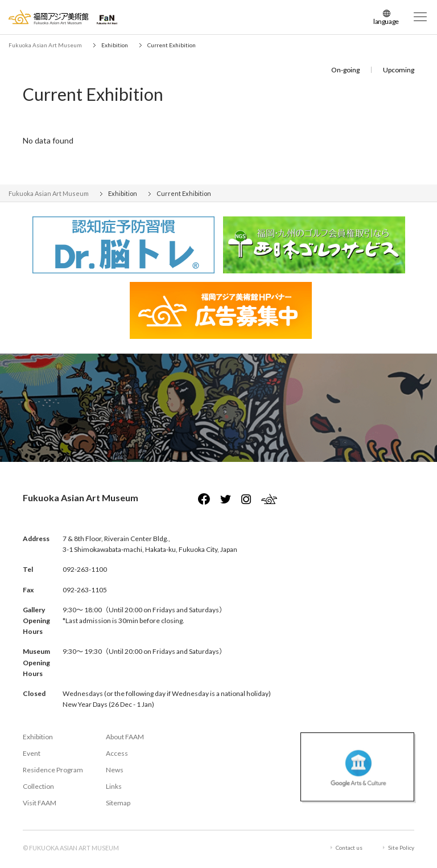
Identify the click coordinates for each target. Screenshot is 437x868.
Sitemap (118, 803)
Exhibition (38, 737)
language (386, 21)
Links (114, 786)
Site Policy (401, 847)
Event (32, 753)
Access (117, 753)
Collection (38, 786)
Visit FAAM (40, 803)
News (115, 770)
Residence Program (53, 770)
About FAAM (125, 737)
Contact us (349, 847)
